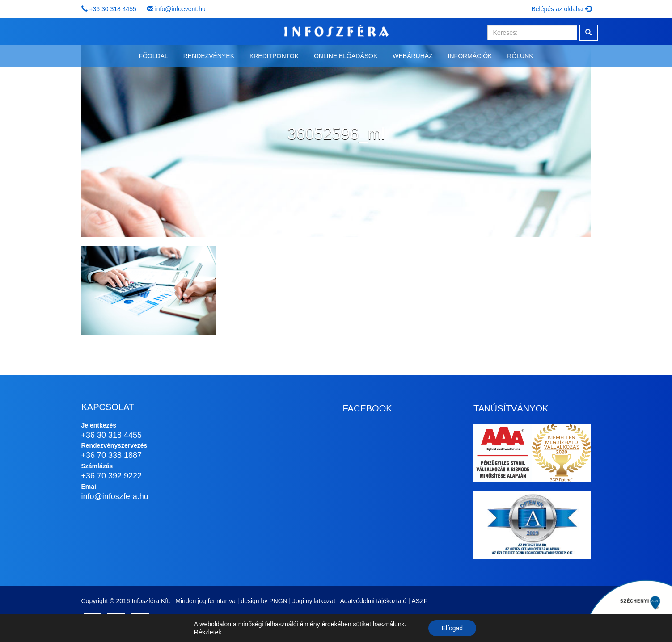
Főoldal (153, 56)
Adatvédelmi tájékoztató (373, 601)
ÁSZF (420, 601)
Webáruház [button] (412, 56)
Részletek (208, 632)
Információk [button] (470, 56)
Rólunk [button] (520, 56)
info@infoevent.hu (180, 9)
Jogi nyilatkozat (314, 601)
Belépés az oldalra (561, 9)
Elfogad (452, 628)
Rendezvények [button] (209, 56)
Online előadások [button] (346, 56)
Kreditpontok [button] (274, 56)
